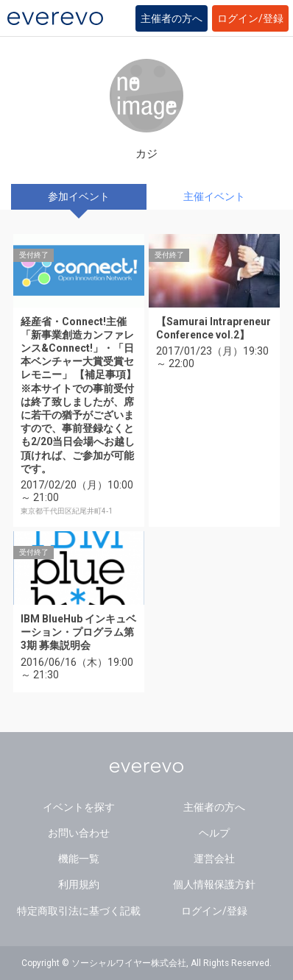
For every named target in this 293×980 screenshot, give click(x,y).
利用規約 (79, 884)
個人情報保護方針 (214, 884)
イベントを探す (79, 807)
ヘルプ (214, 833)
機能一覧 (79, 859)
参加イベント (79, 196)
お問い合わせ (79, 833)
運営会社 (214, 859)
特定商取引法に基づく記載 (79, 911)
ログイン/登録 (250, 18)
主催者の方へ (172, 18)
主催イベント (214, 196)
